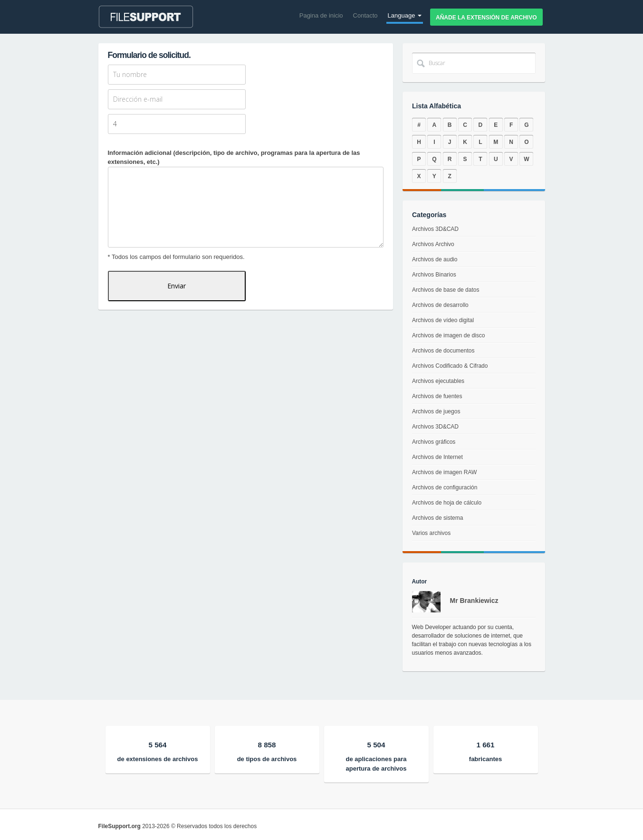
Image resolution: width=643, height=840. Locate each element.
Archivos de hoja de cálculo (446, 506)
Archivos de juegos (436, 411)
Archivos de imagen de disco (448, 336)
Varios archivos (430, 538)
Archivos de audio (435, 262)
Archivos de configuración (444, 490)
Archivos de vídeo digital (443, 321)
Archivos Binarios (435, 276)
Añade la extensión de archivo (486, 18)
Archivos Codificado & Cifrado (450, 366)
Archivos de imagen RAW (444, 474)
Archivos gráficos (433, 442)
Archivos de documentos (443, 351)
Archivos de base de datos (446, 291)
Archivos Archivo (434, 247)
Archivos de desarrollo (440, 306)
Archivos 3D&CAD (436, 233)
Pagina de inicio (321, 15)
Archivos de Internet (436, 458)
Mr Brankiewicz (474, 601)
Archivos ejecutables (438, 381)
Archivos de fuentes (437, 396)
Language (405, 15)
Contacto (365, 15)
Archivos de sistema (436, 521)
